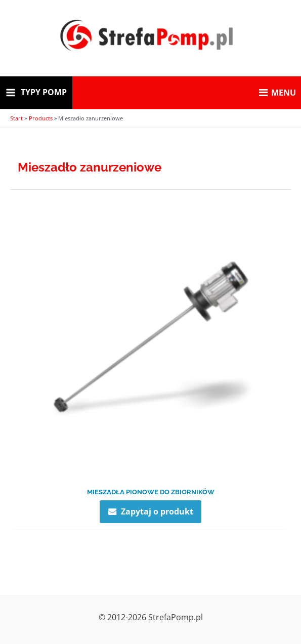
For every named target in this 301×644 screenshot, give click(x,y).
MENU (277, 93)
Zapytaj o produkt (157, 511)
